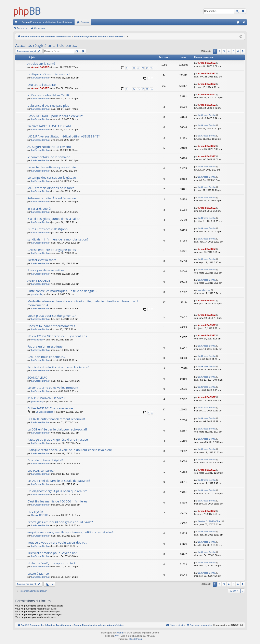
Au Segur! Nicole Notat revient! (49, 147)
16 (143, 89)
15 (139, 89)
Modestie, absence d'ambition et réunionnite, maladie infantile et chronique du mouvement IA (83, 303)
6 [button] (238, 51)
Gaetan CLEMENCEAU (210, 521)
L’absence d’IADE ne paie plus (48, 105)
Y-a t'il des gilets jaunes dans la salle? (53, 219)
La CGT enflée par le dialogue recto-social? (57, 429)
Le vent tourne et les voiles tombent (53, 387)
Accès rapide (17, 23)
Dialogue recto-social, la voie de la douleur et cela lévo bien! (70, 450)
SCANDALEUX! (37, 377)
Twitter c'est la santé (42, 260)
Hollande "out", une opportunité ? (51, 563)
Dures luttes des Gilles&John (48, 229)
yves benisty (37, 294)
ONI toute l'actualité (42, 85)
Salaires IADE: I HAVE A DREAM (49, 126)
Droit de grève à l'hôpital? (45, 460)
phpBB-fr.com (136, 639)
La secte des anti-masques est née (52, 167)
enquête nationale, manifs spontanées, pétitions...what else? (70, 532)
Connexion (40, 28)
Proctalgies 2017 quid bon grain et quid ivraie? (60, 522)
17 (147, 89)
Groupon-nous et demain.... (47, 357)
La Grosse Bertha (40, 78)
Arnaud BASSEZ (40, 67)
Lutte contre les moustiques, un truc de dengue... (62, 291)
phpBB (120, 633)
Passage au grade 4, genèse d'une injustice (58, 439)
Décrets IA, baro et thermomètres (51, 326)
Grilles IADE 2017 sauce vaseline (50, 408)
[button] (243, 51)
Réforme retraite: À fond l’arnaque (52, 198)
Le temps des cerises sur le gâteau (52, 177)
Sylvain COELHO (40, 515)
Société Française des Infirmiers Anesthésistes (47, 22)
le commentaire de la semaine (49, 157)
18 (152, 89)
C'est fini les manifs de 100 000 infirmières (57, 501)
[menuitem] (238, 22)
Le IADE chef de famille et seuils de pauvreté (59, 481)
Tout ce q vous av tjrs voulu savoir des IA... (57, 542)
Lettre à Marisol (38, 573)
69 (139, 68)
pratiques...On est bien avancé (49, 74)
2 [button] (219, 51)
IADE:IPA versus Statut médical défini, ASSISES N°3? (64, 136)
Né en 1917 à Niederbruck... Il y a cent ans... (58, 336)
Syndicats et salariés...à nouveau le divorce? (58, 367)
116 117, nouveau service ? (46, 398)
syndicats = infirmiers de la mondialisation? (58, 239)
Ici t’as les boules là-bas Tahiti (48, 95)
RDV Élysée (35, 512)
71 (147, 68)
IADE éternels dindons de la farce (51, 188)
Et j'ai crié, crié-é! (39, 208)
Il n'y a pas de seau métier (46, 270)
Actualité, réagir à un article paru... (46, 45)
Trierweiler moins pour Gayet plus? (52, 553)
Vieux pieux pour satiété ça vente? (51, 316)
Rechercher (22, 28)
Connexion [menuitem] (245, 23)
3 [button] (224, 51)
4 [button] (229, 51)
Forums (85, 22)
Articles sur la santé (41, 63)
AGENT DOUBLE (39, 280)
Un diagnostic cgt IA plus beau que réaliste (57, 491)
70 (143, 68)
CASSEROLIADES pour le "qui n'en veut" (55, 116)
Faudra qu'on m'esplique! (45, 346)
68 (134, 68)
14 (134, 89)
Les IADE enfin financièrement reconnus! (56, 419)
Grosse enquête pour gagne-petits (52, 250)
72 (152, 68)
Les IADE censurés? (41, 470)
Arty (117, 636)
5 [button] (233, 51)
